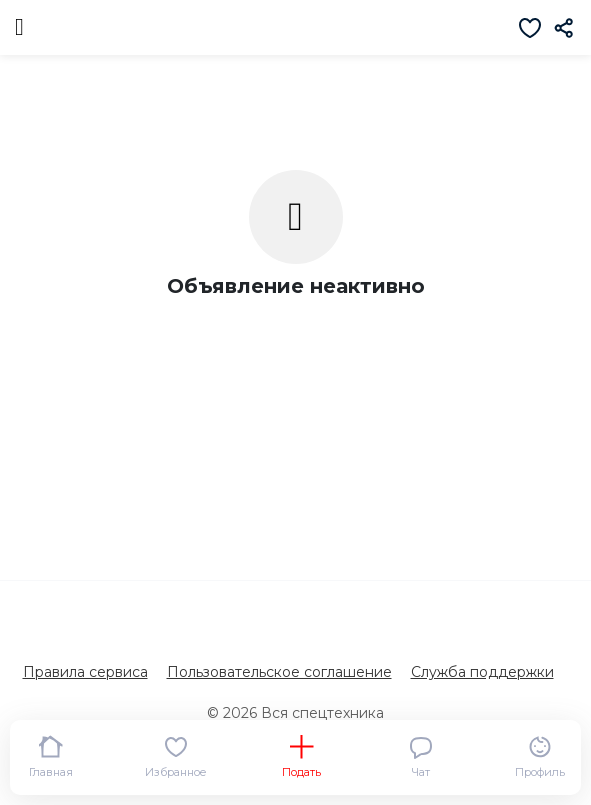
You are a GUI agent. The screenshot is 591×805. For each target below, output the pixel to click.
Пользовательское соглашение (279, 672)
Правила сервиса (85, 672)
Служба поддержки (482, 672)
